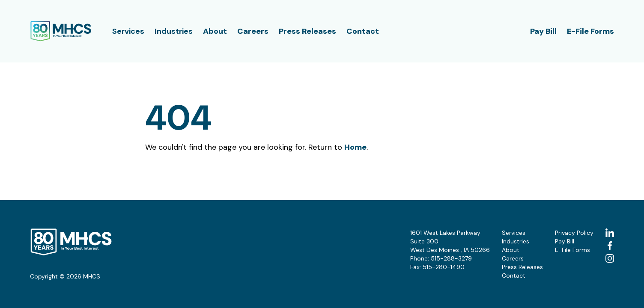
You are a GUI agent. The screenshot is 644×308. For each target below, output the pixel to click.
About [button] (215, 31)
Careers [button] (253, 31)
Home (355, 147)
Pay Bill (543, 31)
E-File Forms (590, 31)
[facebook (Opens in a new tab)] (610, 246)
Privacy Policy (574, 233)
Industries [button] (174, 31)
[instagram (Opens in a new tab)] (610, 258)
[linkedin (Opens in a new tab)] (610, 233)
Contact (363, 31)
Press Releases (307, 31)
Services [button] (128, 31)
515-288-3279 (451, 258)
